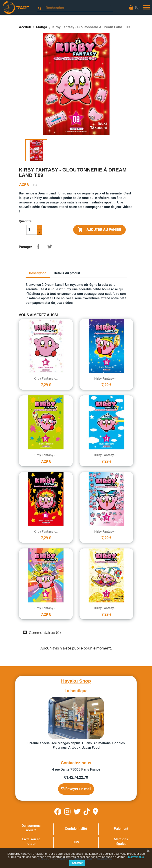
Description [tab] (38, 273)
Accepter (77, 863)
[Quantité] (32, 230)
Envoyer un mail (76, 789)
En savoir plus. (135, 857)
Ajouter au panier (99, 230)
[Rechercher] (77, 8)
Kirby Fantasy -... (46, 379)
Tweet (50, 246)
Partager (38, 246)
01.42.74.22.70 (76, 777)
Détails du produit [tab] (67, 273)
